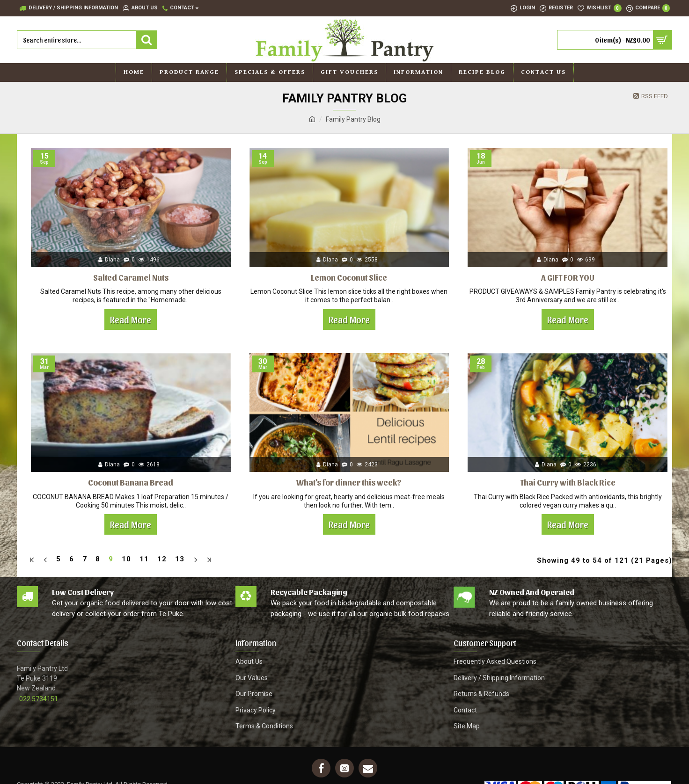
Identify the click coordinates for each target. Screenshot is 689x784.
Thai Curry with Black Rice (568, 482)
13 (180, 559)
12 (162, 559)
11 (144, 559)
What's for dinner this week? (349, 482)
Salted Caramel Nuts (131, 277)
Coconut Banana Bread (131, 482)
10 (126, 559)
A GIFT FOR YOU (568, 277)
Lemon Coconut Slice (349, 277)
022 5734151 (39, 697)
